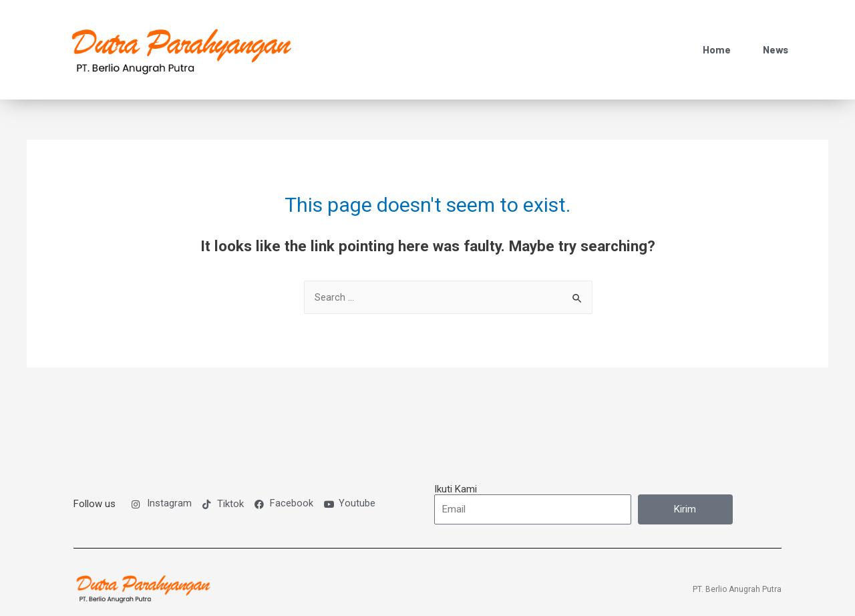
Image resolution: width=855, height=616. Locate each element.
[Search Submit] (578, 277)
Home (717, 39)
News (776, 39)
